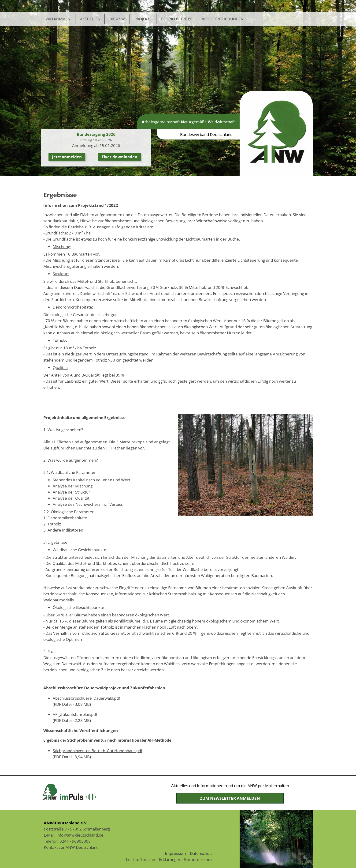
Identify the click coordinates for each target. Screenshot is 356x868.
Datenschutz (201, 853)
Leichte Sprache (141, 859)
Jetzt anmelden (67, 157)
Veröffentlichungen (223, 19)
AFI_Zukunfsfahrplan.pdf (75, 714)
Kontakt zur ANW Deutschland (71, 847)
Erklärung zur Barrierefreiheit (186, 859)
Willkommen (58, 19)
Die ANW (117, 19)
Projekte (143, 19)
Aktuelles (90, 19)
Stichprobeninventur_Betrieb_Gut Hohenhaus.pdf (98, 751)
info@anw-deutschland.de (80, 835)
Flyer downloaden (119, 157)
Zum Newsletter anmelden (230, 798)
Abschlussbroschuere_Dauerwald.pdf (86, 698)
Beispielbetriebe (177, 19)
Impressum (175, 853)
